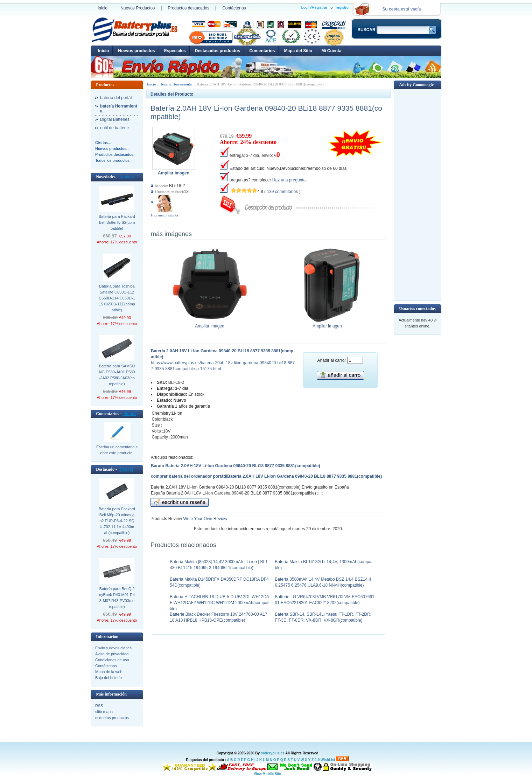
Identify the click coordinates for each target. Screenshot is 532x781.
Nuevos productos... (112, 148)
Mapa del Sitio (298, 51)
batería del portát (116, 98)
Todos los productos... (114, 160)
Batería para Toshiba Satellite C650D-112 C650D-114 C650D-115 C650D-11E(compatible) (117, 298)
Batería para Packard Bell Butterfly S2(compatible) (117, 222)
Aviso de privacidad (112, 654)
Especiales (175, 51)
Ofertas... (103, 143)
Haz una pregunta (164, 215)
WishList (328, 760)
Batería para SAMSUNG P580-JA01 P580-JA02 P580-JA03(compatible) (117, 375)
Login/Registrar (314, 7)
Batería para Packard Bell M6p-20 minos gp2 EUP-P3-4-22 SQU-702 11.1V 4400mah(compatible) (117, 521)
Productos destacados (188, 8)
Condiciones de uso (112, 660)
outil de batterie (114, 128)
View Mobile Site (267, 774)
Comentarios (262, 51)
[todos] (127, 177)
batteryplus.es (273, 753)
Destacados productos (218, 51)
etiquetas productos (112, 718)
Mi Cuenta (331, 51)
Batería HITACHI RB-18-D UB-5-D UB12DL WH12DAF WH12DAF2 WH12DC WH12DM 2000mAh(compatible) (220, 603)
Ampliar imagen (210, 324)
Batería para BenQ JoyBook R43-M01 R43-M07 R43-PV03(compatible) (117, 598)
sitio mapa (104, 712)
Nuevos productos (136, 51)
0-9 (317, 760)
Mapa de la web (109, 672)
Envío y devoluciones (113, 648)
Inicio (103, 8)
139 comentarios (282, 192)
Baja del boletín (108, 678)
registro (342, 7)
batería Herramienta (176, 84)
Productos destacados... (116, 154)
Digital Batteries (115, 119)
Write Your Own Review (205, 519)
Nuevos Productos (138, 8)
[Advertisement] (418, 194)
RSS (99, 706)
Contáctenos (234, 8)
